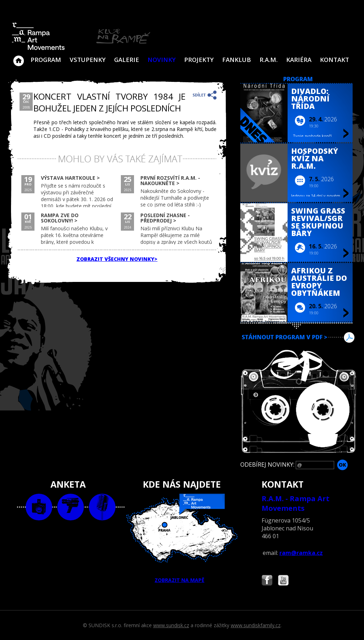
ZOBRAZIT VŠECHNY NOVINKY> (117, 259)
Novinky (162, 60)
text (102, 507)
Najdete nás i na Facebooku (267, 581)
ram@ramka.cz (301, 553)
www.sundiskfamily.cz (256, 625)
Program (46, 60)
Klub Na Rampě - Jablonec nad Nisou (18, 57)
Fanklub (237, 60)
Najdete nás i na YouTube (283, 581)
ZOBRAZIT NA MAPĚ (182, 539)
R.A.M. (269, 60)
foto (39, 507)
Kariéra (299, 60)
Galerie (127, 60)
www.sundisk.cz (171, 625)
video (71, 507)
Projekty (199, 60)
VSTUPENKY (88, 60)
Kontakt (334, 60)
